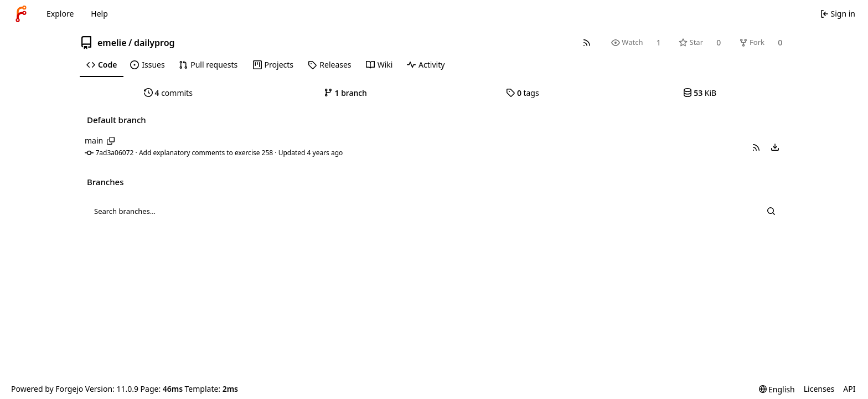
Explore (60, 14)
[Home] (21, 14)
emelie (112, 43)
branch (345, 93)
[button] (756, 147)
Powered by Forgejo (47, 389)
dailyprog (154, 43)
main (94, 140)
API (849, 389)
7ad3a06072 (115, 153)
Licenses (819, 389)
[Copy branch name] (111, 141)
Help (99, 14)
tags (522, 93)
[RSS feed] (587, 42)
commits (168, 93)
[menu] (775, 147)
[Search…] (771, 211)
